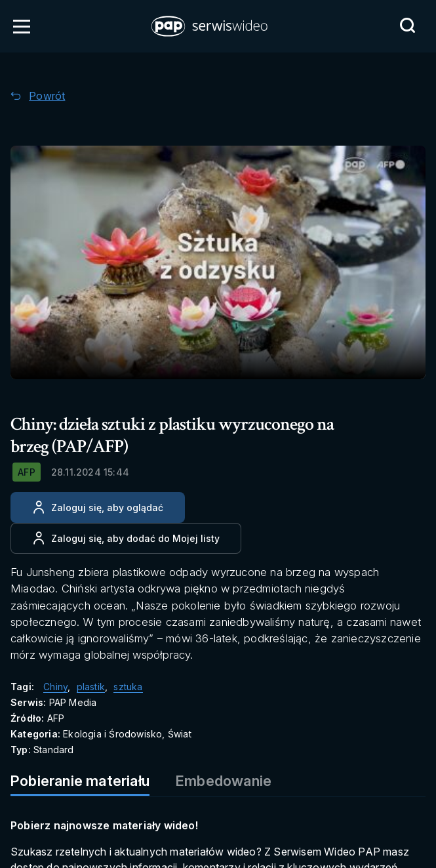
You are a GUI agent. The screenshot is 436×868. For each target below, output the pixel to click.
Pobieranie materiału (80, 781)
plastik (91, 687)
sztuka (128, 687)
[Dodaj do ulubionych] (126, 538)
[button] (210, 26)
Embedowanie (224, 781)
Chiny (55, 687)
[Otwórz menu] (22, 26)
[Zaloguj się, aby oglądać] (98, 507)
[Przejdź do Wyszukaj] (407, 26)
